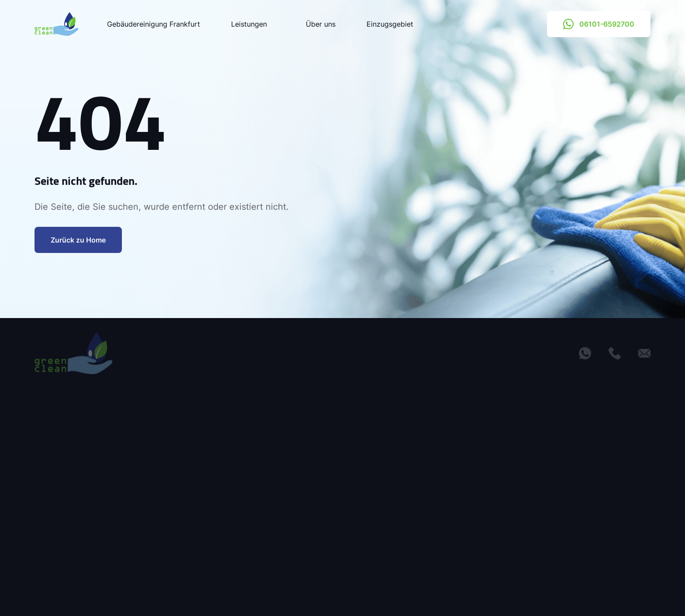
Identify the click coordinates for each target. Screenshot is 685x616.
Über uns (321, 24)
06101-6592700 (599, 24)
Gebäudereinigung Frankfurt (154, 24)
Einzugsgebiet (390, 24)
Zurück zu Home (78, 241)
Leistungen (253, 24)
